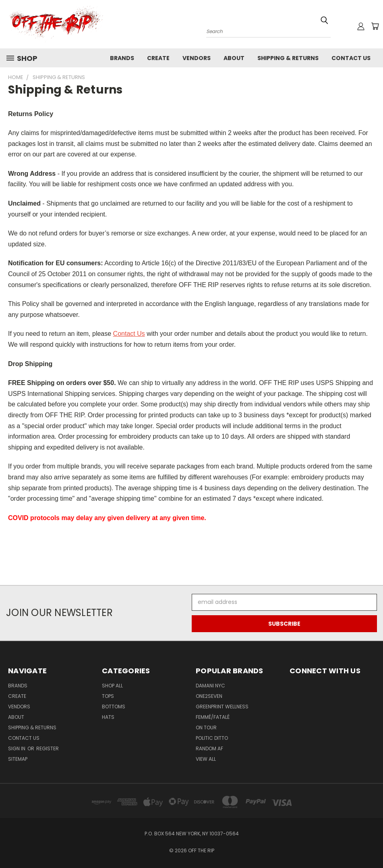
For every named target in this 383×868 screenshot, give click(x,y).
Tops (108, 696)
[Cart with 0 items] (375, 26)
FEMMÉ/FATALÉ (213, 717)
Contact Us (351, 58)
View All (206, 759)
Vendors (197, 58)
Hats (108, 717)
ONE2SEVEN (209, 696)
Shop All (112, 686)
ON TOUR (206, 727)
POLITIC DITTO (212, 738)
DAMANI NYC (210, 686)
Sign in (17, 748)
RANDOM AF (209, 748)
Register (48, 748)
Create (158, 58)
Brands (122, 58)
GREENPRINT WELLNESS (222, 707)
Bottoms (114, 707)
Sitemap (18, 759)
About (234, 58)
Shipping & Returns (288, 58)
